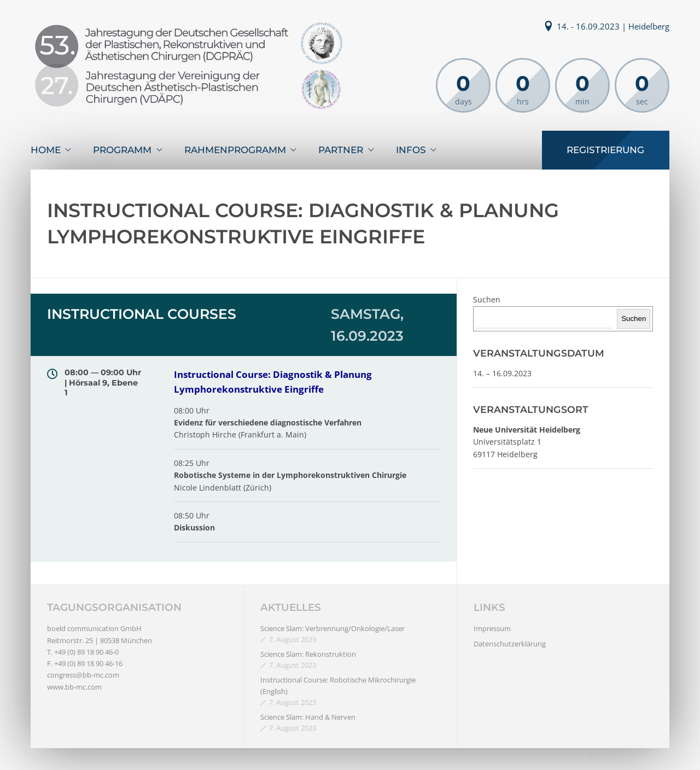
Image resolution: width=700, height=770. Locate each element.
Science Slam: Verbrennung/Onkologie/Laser (332, 628)
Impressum (492, 628)
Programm (122, 150)
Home (46, 150)
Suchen (487, 299)
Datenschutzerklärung (510, 644)
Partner (341, 150)
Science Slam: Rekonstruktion (308, 654)
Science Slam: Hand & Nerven (308, 717)
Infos (411, 150)
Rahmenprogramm (235, 150)
